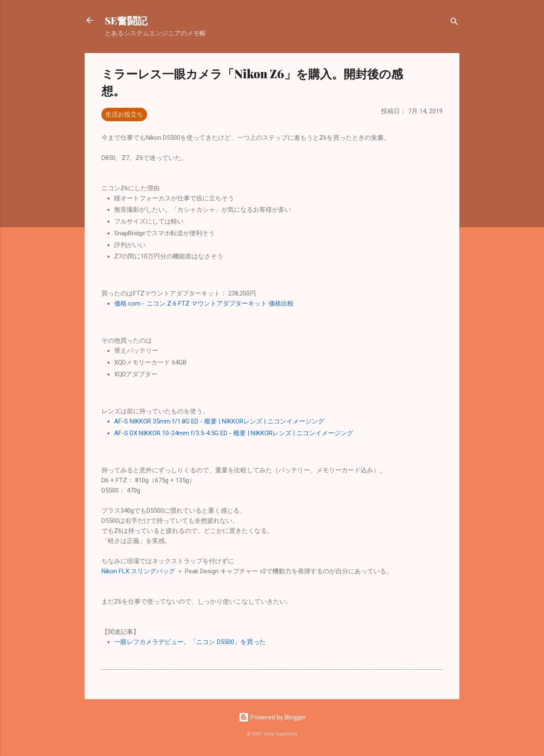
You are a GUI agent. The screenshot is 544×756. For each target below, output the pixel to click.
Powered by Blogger (272, 717)
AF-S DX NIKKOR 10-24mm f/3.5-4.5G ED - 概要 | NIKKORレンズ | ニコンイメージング (234, 433)
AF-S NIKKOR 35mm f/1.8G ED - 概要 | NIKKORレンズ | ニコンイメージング (219, 421)
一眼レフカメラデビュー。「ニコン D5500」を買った (190, 642)
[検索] (454, 23)
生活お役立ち (124, 114)
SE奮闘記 (126, 20)
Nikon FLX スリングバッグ (138, 571)
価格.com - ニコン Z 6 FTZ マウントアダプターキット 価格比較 (204, 303)
